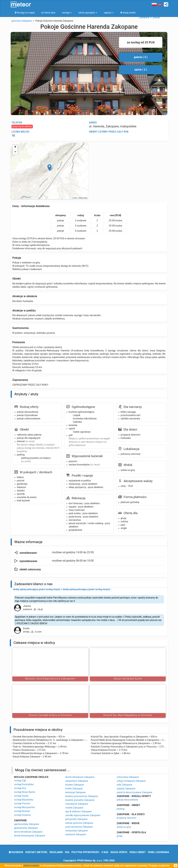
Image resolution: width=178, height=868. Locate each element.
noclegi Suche (21, 796)
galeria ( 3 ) (141, 57)
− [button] (15, 152)
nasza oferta (119, 852)
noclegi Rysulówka (24, 800)
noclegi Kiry (20, 788)
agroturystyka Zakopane (26, 824)
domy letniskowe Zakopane (28, 832)
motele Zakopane (74, 808)
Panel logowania (158, 852)
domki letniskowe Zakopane (80, 777)
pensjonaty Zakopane (76, 819)
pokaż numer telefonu (22, 127)
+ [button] (15, 147)
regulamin (56, 852)
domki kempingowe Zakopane (30, 836)
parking (120, 809)
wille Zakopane (124, 785)
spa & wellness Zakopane (78, 811)
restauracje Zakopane (77, 831)
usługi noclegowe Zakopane (131, 781)
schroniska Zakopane (128, 777)
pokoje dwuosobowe (127, 800)
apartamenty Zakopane (26, 828)
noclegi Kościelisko (24, 784)
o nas (105, 852)
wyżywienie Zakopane (77, 781)
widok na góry (124, 827)
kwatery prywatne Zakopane (80, 800)
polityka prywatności (85, 852)
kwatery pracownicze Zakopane (82, 796)
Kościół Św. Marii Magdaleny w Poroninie (128, 715)
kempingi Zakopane (75, 792)
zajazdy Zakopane (126, 789)
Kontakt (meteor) (36, 852)
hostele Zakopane (75, 785)
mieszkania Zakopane (77, 804)
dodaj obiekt (138, 852)
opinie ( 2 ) (141, 70)
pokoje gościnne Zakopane (79, 823)
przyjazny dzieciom (127, 818)
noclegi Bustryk (22, 811)
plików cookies (31, 866)
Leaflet (75, 198)
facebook (16, 852)
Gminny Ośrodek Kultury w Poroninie (50, 715)
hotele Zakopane (74, 789)
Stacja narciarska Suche (128, 679)
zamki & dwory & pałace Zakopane (134, 792)
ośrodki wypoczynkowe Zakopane (83, 815)
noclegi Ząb (20, 781)
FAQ (67, 852)
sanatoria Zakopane (76, 834)
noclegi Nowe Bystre (25, 792)
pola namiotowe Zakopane (79, 827)
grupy (120, 836)
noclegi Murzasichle (24, 807)
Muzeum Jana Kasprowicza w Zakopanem (50, 679)
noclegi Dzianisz (22, 815)
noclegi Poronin (22, 803)
